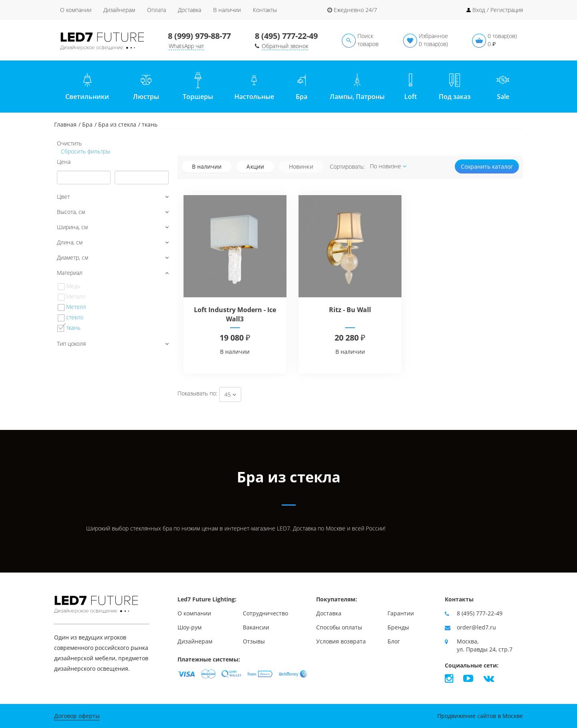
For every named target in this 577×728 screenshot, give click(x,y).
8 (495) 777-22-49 (286, 36)
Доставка (190, 10)
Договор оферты (77, 716)
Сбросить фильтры (85, 151)
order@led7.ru (476, 627)
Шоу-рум (190, 627)
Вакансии (256, 627)
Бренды (398, 627)
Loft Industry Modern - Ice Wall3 (235, 314)
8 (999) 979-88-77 (199, 36)
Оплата (156, 10)
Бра (87, 124)
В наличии (227, 10)
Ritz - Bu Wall (350, 310)
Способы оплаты (339, 627)
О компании (76, 10)
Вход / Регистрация (498, 10)
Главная (65, 124)
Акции (255, 166)
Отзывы (254, 641)
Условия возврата (341, 641)
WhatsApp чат (186, 46)
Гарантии (401, 613)
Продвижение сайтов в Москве (480, 716)
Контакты (265, 10)
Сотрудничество (265, 613)
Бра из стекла (117, 124)
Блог (394, 641)
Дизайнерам (119, 10)
